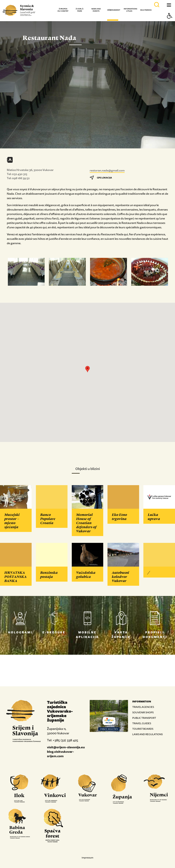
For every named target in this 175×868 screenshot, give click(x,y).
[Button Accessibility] (170, 22)
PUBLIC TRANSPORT (144, 718)
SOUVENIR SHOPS (143, 712)
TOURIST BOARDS (143, 729)
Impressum (87, 858)
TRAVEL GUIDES (142, 723)
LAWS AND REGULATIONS (147, 734)
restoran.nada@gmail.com (107, 170)
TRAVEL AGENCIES (143, 707)
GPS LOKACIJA (101, 178)
